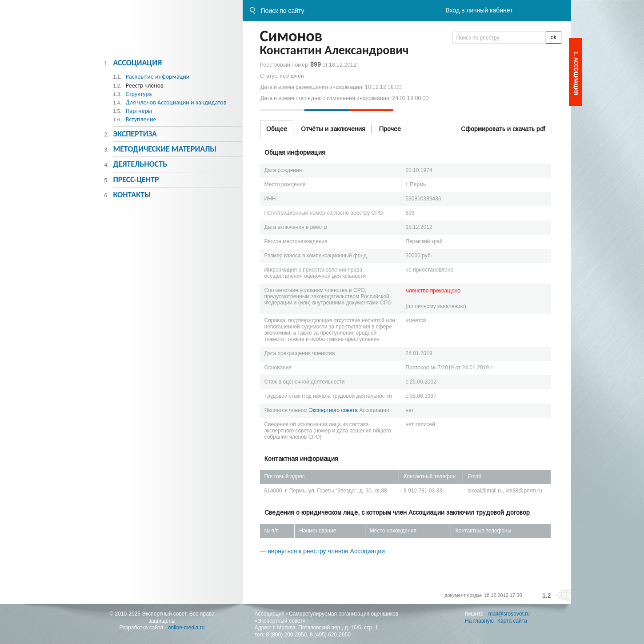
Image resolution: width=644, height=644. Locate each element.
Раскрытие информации (158, 77)
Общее (277, 129)
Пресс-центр (136, 180)
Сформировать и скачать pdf (503, 129)
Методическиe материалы (164, 149)
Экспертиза (135, 134)
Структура (139, 94)
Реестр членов (145, 86)
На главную (479, 621)
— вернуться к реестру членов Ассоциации (323, 551)
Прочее (390, 129)
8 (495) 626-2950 (330, 635)
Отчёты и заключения (333, 129)
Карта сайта (512, 621)
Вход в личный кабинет (479, 10)
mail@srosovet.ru (509, 614)
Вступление (141, 119)
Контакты (132, 195)
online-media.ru (186, 628)
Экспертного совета (333, 410)
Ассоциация (137, 63)
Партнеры (139, 111)
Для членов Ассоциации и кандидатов (176, 102)
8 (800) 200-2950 (286, 635)
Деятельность (140, 164)
